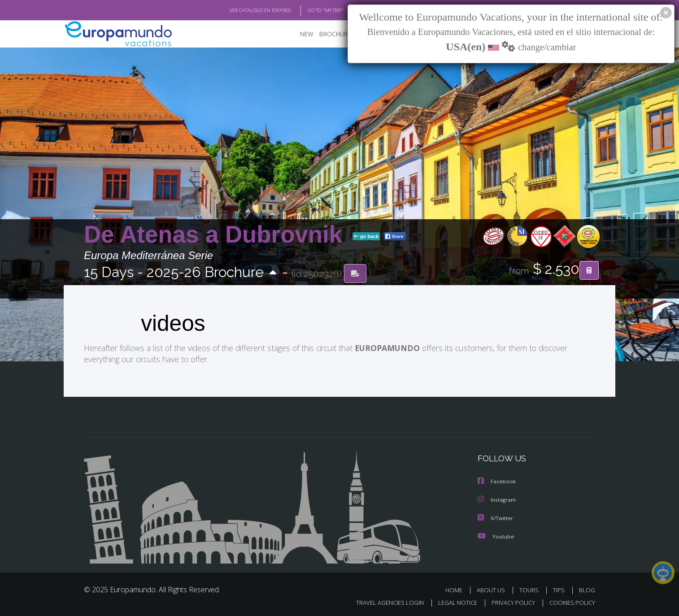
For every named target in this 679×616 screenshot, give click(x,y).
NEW (298, 34)
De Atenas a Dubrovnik (216, 235)
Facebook (497, 481)
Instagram (497, 499)
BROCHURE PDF (335, 34)
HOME (457, 588)
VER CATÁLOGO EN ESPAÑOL (240, 10)
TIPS (560, 588)
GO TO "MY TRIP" (311, 10)
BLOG (587, 588)
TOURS (531, 588)
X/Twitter (496, 517)
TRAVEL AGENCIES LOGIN (381, 601)
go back (366, 237)
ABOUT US (493, 588)
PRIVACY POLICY (509, 601)
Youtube (496, 535)
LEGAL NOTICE (452, 601)
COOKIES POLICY (570, 601)
